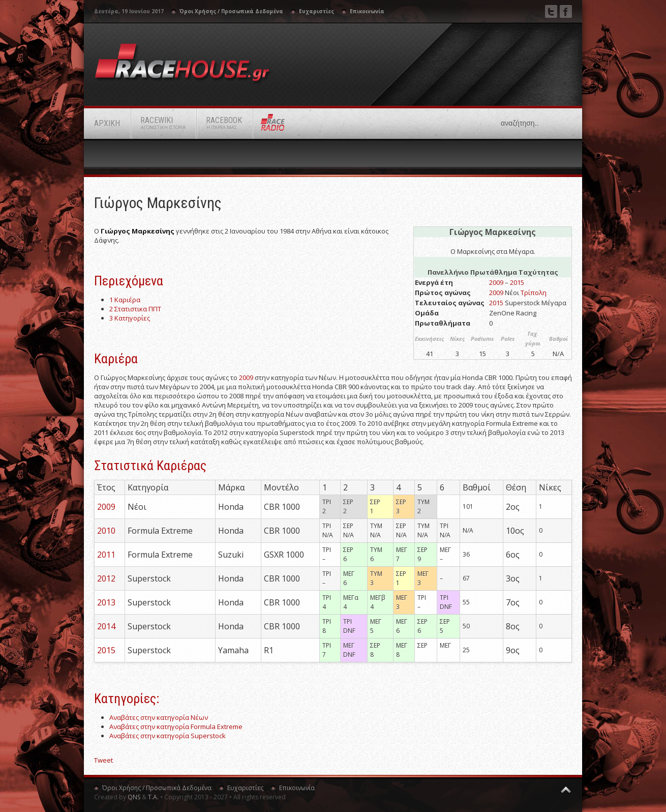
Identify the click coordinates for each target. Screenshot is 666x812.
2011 (106, 555)
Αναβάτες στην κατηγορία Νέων (159, 717)
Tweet (103, 760)
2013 (106, 602)
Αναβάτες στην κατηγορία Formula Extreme (176, 727)
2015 (517, 282)
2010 (106, 531)
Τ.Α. (153, 797)
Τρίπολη (534, 293)
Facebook (566, 11)
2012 (106, 578)
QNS (134, 797)
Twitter (551, 11)
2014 (106, 626)
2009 (496, 282)
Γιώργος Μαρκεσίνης (158, 203)
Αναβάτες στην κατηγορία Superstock (168, 736)
